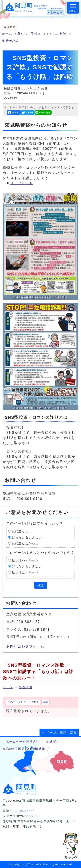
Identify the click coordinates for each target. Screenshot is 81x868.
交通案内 (53, 742)
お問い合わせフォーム (25, 646)
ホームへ (57, 13)
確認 (41, 585)
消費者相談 (11, 41)
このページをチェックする (23, 702)
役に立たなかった (25, 543)
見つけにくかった (25, 572)
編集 (46, 702)
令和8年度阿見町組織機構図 (24, 749)
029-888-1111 (24, 811)
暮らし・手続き (29, 34)
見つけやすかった (25, 560)
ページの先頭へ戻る (62, 733)
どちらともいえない (27, 537)
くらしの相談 (56, 34)
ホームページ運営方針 (23, 742)
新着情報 (25, 687)
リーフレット (22, 183)
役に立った (20, 531)
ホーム (7, 34)
